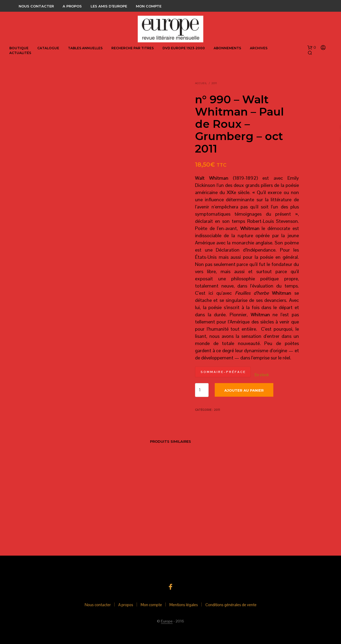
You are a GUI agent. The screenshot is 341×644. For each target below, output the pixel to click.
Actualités (20, 53)
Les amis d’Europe (109, 6)
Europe (167, 621)
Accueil (201, 83)
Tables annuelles (85, 48)
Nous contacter (36, 6)
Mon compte (149, 6)
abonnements (227, 48)
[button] (312, 48)
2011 (214, 83)
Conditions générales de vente (231, 605)
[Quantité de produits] (202, 390)
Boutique (19, 48)
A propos (72, 6)
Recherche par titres (133, 48)
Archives (259, 48)
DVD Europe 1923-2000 (184, 48)
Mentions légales (184, 605)
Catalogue (48, 48)
